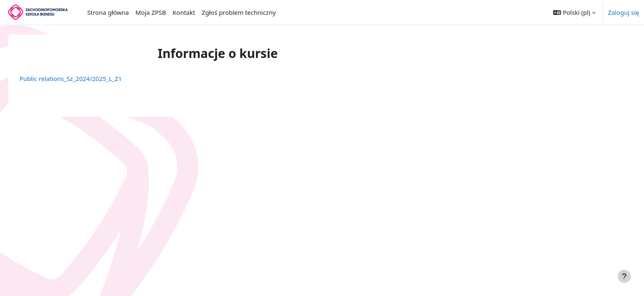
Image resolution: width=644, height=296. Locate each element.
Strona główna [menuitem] (108, 12)
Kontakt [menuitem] (184, 12)
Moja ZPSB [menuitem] (151, 12)
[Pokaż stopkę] (624, 276)
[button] (574, 12)
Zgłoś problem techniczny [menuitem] (239, 12)
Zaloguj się (623, 12)
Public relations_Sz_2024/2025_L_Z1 (82, 79)
